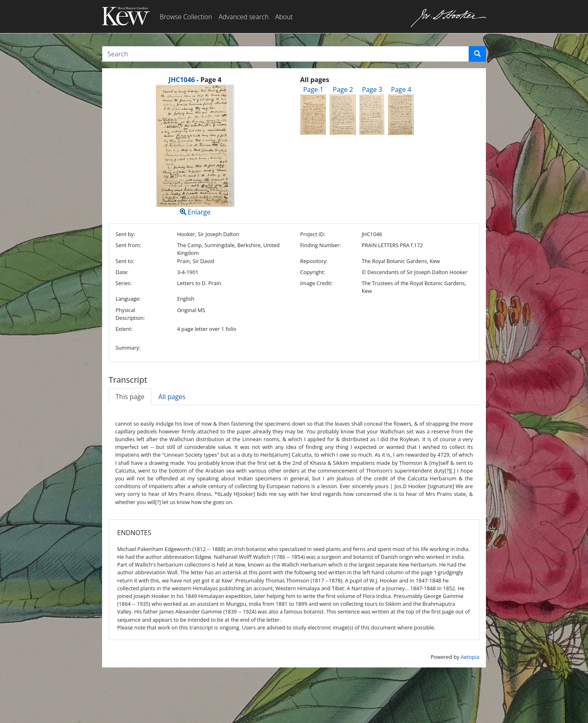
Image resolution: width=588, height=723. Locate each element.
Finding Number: (321, 245)
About (284, 17)
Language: (128, 299)
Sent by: (125, 234)
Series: (124, 283)
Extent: (124, 329)
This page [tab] (130, 397)
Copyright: (313, 272)
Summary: (128, 348)
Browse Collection (186, 17)
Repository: (314, 261)
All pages (172, 397)
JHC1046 (182, 80)
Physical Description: (130, 314)
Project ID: (313, 234)
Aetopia (470, 657)
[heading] (195, 80)
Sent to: (125, 261)
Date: (122, 272)
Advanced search (243, 17)
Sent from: (128, 245)
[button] (477, 54)
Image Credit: (316, 283)
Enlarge (195, 151)
